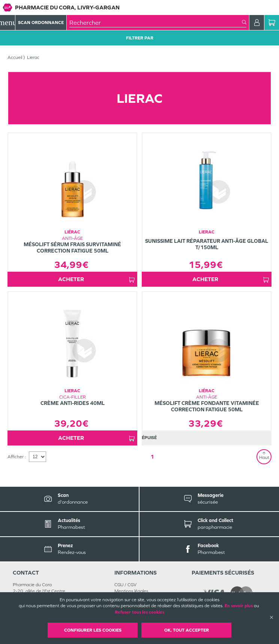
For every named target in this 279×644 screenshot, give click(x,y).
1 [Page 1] (152, 457)
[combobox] (156, 23)
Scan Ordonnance (41, 23)
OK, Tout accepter (187, 630)
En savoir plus (239, 606)
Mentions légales (131, 591)
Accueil (15, 57)
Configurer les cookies (93, 630)
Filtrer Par (140, 38)
